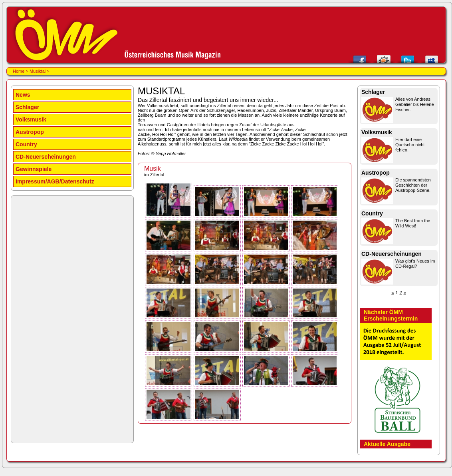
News (23, 95)
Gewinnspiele (34, 169)
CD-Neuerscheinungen (46, 157)
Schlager (27, 107)
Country (26, 144)
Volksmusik (31, 119)
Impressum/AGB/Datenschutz (55, 181)
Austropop (30, 132)
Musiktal (38, 71)
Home (19, 71)
